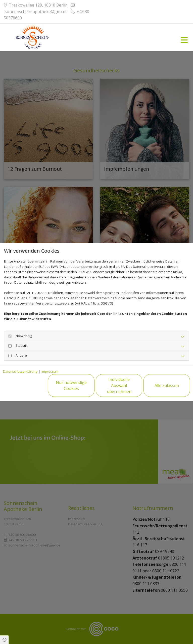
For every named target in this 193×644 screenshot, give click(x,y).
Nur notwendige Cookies (71, 385)
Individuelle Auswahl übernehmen (119, 385)
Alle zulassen (167, 385)
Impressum (50, 371)
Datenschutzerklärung (20, 371)
